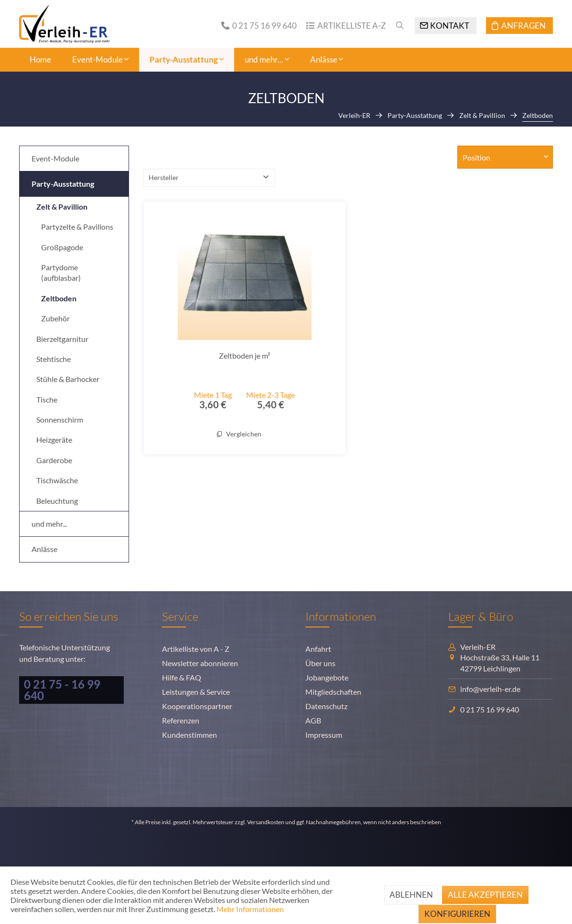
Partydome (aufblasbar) (61, 272)
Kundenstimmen (189, 735)
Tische (47, 399)
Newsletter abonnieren (200, 663)
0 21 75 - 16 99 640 (62, 690)
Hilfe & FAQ (182, 677)
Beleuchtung (57, 501)
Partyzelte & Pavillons (77, 227)
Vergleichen (239, 434)
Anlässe (44, 549)
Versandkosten (266, 822)
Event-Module (55, 158)
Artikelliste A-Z (352, 26)
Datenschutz (326, 706)
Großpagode (62, 247)
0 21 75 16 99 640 (264, 26)
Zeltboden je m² (244, 356)
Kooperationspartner (197, 706)
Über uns (320, 663)
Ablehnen (411, 895)
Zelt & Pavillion (62, 207)
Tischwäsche (57, 480)
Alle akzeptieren (485, 895)
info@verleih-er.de (490, 689)
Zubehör (55, 318)
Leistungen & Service (196, 692)
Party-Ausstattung (63, 184)
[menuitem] (254, 26)
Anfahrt (318, 649)
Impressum (324, 735)
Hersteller (164, 177)
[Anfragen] (519, 26)
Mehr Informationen (250, 909)
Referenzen (181, 720)
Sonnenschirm (60, 420)
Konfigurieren (457, 914)
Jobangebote (327, 677)
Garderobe (54, 460)
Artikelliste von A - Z (196, 649)
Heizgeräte (54, 440)
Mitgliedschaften (333, 692)
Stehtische (54, 359)
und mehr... (49, 524)
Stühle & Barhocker (68, 379)
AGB (313, 720)
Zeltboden (59, 298)
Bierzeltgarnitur (62, 339)
